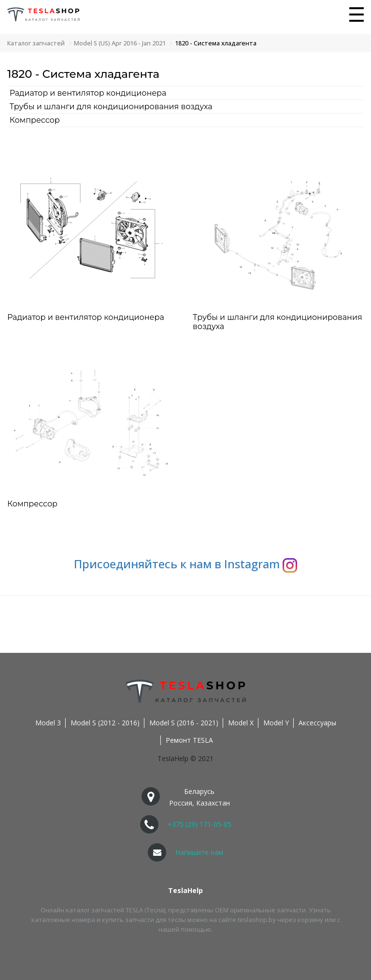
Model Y (276, 723)
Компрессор (35, 120)
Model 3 (48, 723)
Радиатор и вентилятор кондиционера (88, 93)
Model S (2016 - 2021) (184, 723)
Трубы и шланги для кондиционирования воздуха (111, 107)
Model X (241, 723)
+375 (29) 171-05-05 (200, 824)
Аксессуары (317, 723)
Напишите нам (199, 852)
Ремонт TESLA (189, 740)
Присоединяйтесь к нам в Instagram (185, 564)
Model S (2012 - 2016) (105, 723)
